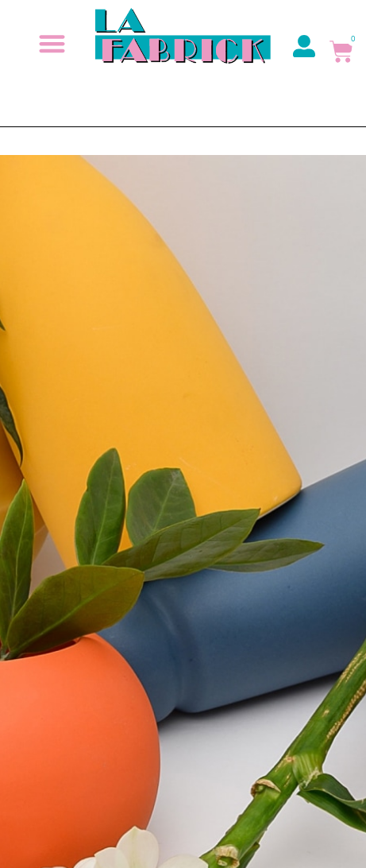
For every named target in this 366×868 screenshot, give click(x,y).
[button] (53, 43)
